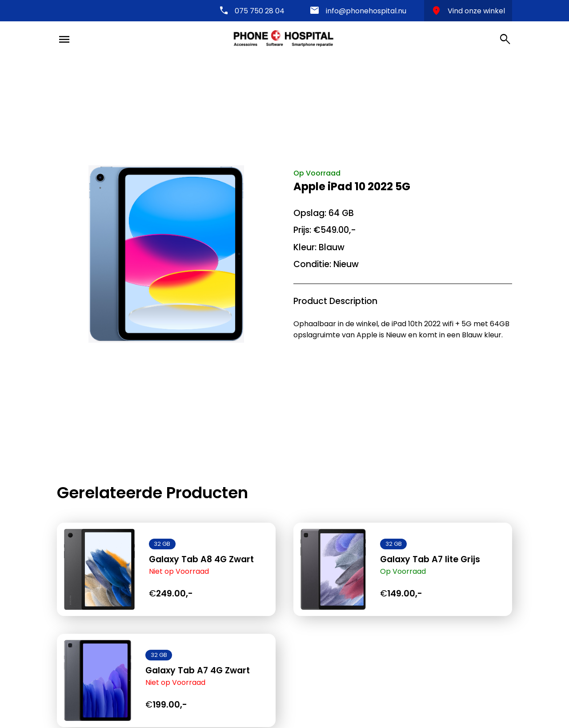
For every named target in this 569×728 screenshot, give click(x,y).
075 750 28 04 (260, 11)
